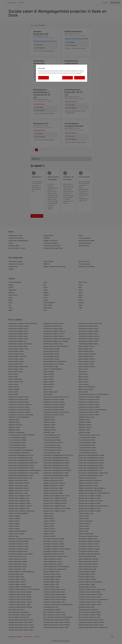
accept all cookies (80, 78)
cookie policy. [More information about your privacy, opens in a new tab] (79, 73)
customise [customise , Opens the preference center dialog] (44, 78)
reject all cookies (68, 78)
